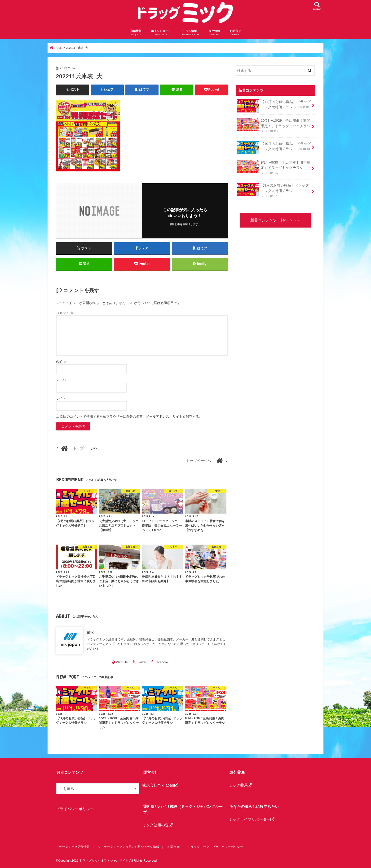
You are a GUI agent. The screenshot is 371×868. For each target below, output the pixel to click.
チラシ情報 (190, 33)
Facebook (162, 662)
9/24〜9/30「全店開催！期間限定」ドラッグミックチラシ (273, 168)
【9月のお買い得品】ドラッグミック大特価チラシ (273, 190)
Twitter (142, 662)
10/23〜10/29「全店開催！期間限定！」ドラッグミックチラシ (274, 126)
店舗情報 (136, 33)
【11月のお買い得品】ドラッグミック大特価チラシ (274, 106)
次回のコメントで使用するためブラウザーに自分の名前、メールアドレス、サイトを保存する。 (131, 416)
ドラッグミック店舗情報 (73, 847)
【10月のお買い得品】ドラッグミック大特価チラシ (274, 148)
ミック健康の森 (157, 825)
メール (63, 380)
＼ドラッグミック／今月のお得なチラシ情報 (128, 847)
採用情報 (214, 33)
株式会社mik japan (160, 785)
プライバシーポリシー (75, 809)
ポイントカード (161, 33)
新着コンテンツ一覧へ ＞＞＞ (276, 220)
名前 (61, 362)
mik (90, 632)
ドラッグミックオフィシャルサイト (104, 861)
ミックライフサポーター (252, 819)
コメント (65, 313)
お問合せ (235, 33)
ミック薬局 (240, 785)
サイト (61, 398)
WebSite (122, 662)
